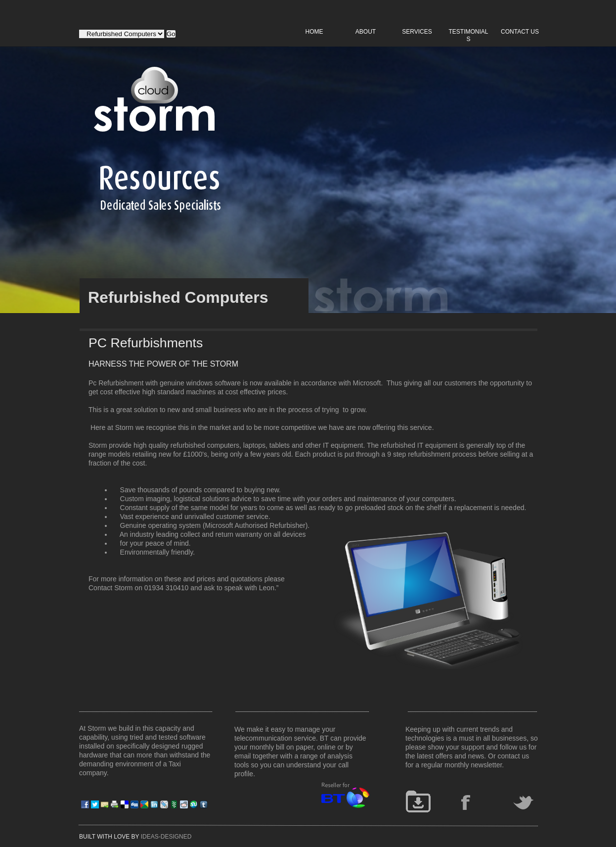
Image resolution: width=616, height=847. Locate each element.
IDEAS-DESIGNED (166, 837)
